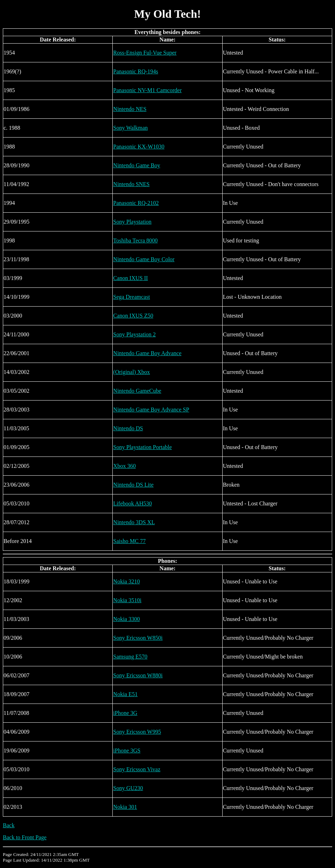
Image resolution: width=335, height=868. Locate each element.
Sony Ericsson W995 (137, 732)
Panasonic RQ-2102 (136, 203)
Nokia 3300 (126, 619)
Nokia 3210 (126, 581)
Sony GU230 (128, 788)
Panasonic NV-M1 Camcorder (147, 90)
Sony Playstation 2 (134, 334)
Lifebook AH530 (132, 503)
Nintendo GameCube (137, 391)
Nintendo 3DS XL (134, 522)
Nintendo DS (128, 428)
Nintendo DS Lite (133, 485)
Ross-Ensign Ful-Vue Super (145, 53)
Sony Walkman (130, 128)
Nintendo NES (130, 109)
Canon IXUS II (130, 278)
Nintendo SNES (131, 184)
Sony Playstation (132, 222)
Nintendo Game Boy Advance (147, 353)
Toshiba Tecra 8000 (135, 240)
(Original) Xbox (132, 372)
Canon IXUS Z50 (133, 316)
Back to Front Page (25, 837)
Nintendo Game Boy (136, 165)
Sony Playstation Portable (142, 447)
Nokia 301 (125, 807)
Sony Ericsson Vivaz (137, 769)
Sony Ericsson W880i (138, 675)
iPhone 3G (125, 713)
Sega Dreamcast (132, 297)
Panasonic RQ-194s (136, 71)
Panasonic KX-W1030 (139, 147)
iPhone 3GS (127, 751)
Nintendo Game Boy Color (144, 259)
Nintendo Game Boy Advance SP (151, 410)
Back (9, 825)
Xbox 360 (124, 466)
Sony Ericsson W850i (138, 638)
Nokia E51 (125, 694)
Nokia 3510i (127, 600)
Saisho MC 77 (129, 541)
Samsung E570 (130, 657)
